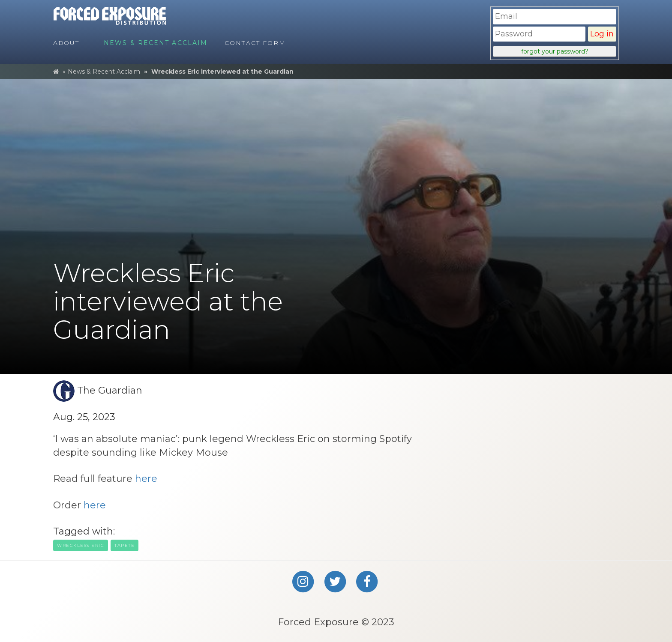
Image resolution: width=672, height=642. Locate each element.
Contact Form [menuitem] (255, 43)
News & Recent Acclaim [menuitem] (156, 43)
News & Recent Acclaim (104, 72)
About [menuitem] (66, 43)
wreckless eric (81, 545)
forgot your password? (555, 51)
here (146, 479)
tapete (124, 545)
